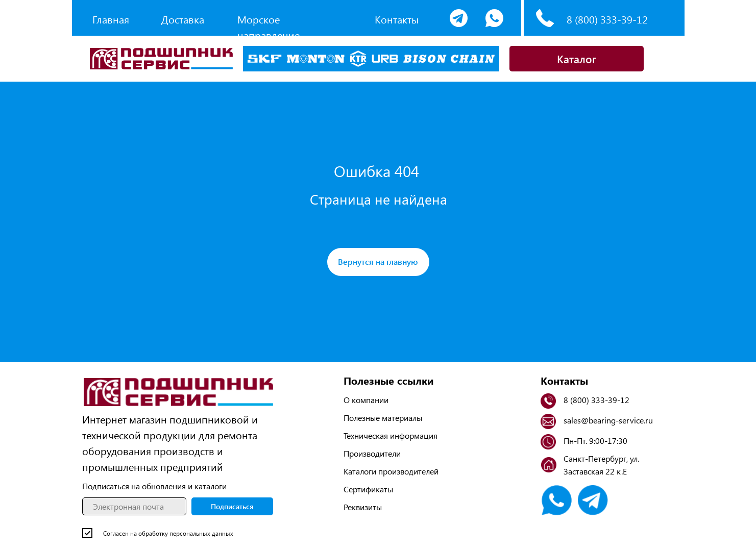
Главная (111, 19)
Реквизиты (363, 507)
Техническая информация (391, 435)
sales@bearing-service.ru (608, 420)
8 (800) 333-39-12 (607, 19)
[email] (134, 506)
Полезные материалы (383, 418)
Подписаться (232, 506)
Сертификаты (368, 489)
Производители (372, 453)
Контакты (397, 19)
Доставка (183, 19)
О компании (366, 400)
